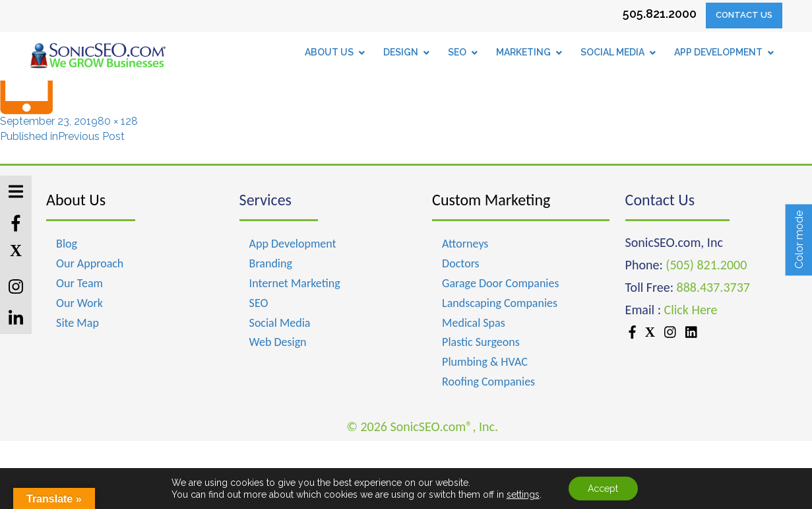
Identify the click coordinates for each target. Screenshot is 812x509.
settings (523, 494)
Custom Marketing (491, 200)
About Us (76, 200)
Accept (603, 489)
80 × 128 (118, 121)
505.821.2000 (660, 14)
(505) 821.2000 (706, 265)
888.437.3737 (713, 287)
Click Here (691, 310)
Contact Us (744, 15)
